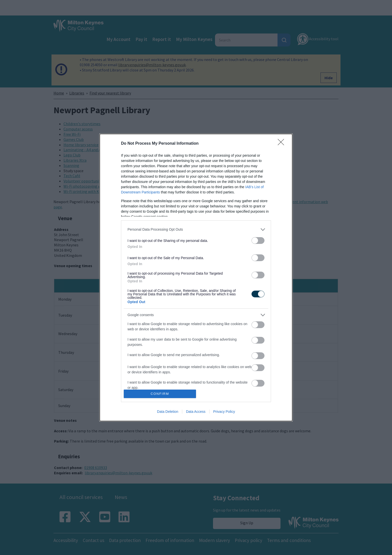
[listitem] (196, 230)
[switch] (258, 241)
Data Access (196, 412)
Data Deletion (168, 412)
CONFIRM (160, 394)
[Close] (282, 144)
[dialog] (196, 277)
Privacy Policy (224, 412)
